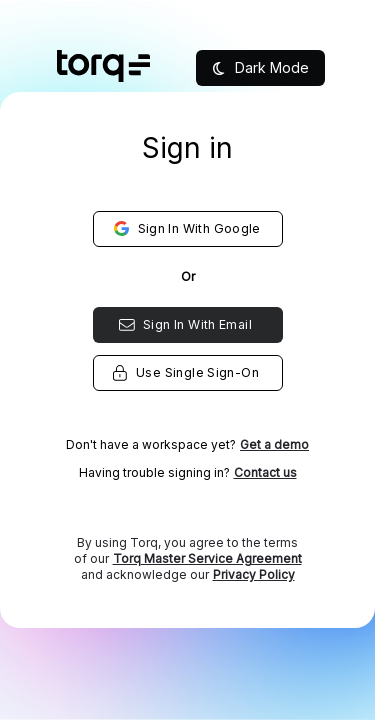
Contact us (265, 472)
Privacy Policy (254, 574)
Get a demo (274, 444)
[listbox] (187, 390)
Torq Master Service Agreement (207, 558)
